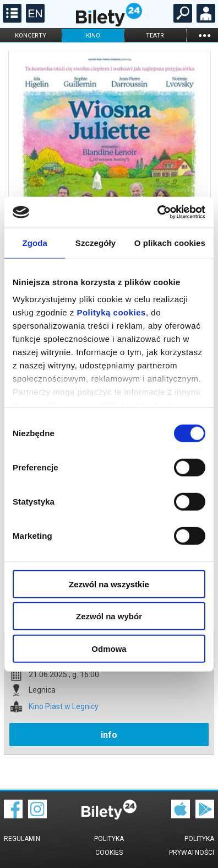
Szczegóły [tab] (96, 242)
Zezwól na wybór (109, 616)
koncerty (31, 36)
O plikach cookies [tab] (170, 242)
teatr (155, 36)
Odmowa (109, 648)
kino (93, 36)
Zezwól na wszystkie (109, 584)
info (109, 735)
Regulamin (22, 839)
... (204, 35)
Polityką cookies (111, 312)
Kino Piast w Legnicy (64, 707)
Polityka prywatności (192, 846)
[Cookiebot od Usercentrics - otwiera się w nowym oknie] (157, 212)
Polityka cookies (109, 846)
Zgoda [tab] (35, 242)
